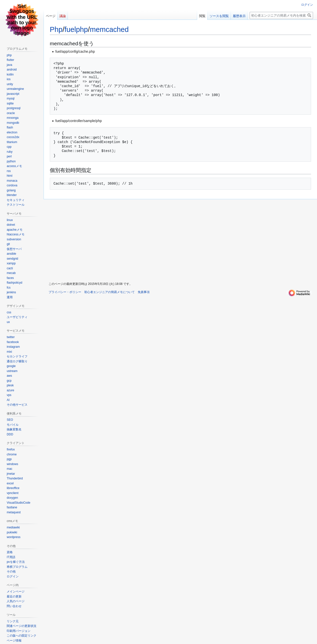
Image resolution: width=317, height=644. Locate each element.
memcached (109, 29)
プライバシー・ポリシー (65, 292)
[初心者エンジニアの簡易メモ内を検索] (281, 15)
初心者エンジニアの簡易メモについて (109, 292)
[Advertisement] (138, 239)
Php (56, 29)
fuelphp (76, 29)
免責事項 (144, 292)
